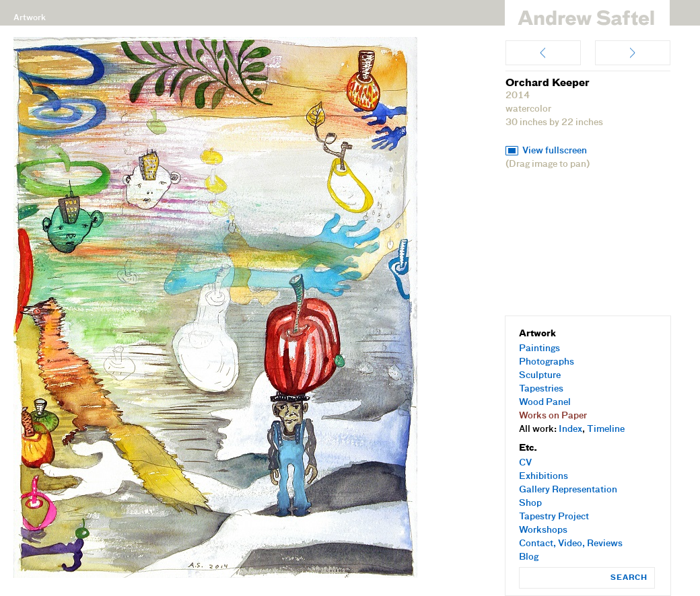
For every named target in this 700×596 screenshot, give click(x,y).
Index (570, 430)
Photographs (547, 362)
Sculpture (540, 376)
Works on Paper (553, 416)
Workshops (543, 530)
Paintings (539, 349)
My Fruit (543, 53)
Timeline (606, 430)
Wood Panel (545, 403)
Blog (529, 557)
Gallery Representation (568, 490)
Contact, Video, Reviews (571, 544)
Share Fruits (633, 53)
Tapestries (541, 389)
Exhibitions (544, 477)
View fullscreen (555, 151)
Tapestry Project (554, 517)
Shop (530, 504)
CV (525, 463)
